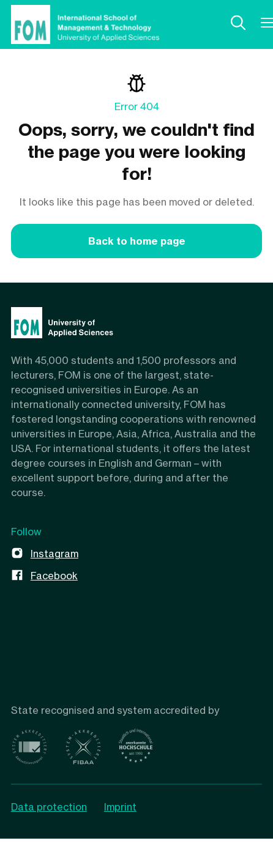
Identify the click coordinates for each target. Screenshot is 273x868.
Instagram (54, 554)
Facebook (54, 576)
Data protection (49, 807)
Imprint (120, 807)
